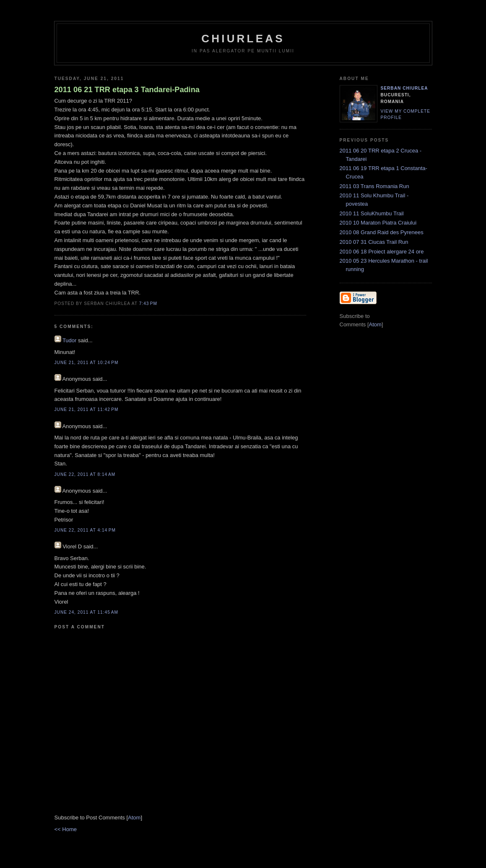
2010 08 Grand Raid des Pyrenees (382, 232)
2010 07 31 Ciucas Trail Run (374, 242)
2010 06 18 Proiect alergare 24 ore (382, 252)
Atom (134, 818)
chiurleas (243, 39)
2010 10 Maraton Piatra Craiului (378, 223)
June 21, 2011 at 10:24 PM (87, 363)
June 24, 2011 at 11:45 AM (86, 612)
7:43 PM (148, 304)
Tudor (69, 340)
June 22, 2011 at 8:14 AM (85, 474)
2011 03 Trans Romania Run (374, 186)
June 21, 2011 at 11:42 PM (87, 409)
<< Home (66, 829)
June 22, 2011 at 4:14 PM (85, 530)
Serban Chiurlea (404, 88)
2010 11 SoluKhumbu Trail (372, 213)
